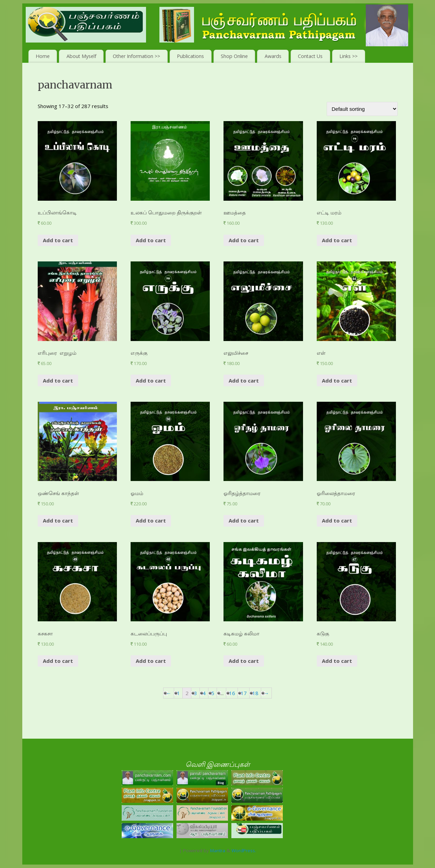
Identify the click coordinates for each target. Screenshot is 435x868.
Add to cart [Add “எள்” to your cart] (337, 380)
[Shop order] (362, 109)
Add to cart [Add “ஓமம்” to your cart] (151, 520)
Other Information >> (136, 56)
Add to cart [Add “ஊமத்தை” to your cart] (244, 240)
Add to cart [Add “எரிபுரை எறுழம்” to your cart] (58, 380)
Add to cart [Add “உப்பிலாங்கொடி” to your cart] (58, 240)
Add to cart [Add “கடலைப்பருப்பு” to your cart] (151, 661)
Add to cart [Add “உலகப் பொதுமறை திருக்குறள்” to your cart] (151, 240)
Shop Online (234, 56)
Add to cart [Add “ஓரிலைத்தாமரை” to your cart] (337, 520)
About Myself (81, 56)
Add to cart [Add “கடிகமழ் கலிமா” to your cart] (244, 661)
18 (255, 693)
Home (43, 56)
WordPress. (244, 851)
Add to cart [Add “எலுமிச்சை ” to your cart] (244, 380)
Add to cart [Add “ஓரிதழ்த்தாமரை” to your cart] (244, 520)
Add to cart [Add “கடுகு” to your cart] (337, 661)
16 (232, 693)
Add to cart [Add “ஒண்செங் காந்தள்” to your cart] (58, 520)
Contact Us (310, 56)
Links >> (348, 56)
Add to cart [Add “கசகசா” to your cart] (58, 661)
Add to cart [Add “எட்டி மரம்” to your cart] (337, 240)
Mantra (218, 851)
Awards (273, 56)
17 (244, 693)
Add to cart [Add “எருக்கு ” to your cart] (151, 380)
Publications (190, 56)
